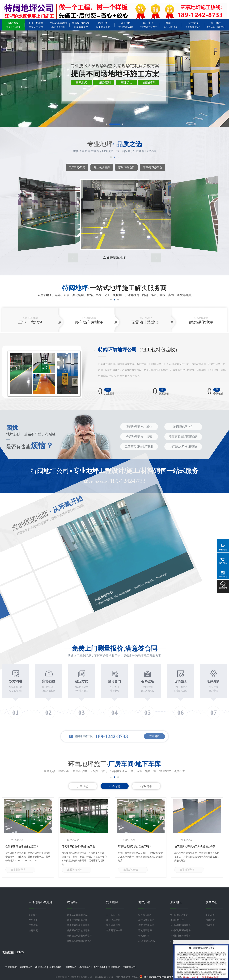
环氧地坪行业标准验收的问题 (78, 846)
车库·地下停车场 (152, 167)
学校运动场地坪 (146, 920)
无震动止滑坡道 (81, 25)
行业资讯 (146, 786)
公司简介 (33, 915)
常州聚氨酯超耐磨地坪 (78, 925)
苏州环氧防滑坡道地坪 (78, 930)
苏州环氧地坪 (11, 967)
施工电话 (216, 25)
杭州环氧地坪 (55, 967)
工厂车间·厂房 (77, 167)
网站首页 (13, 25)
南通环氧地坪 (26, 967)
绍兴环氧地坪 (85, 967)
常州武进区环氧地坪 (180, 930)
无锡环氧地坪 (129, 967)
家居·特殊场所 (126, 167)
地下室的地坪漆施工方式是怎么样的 (195, 846)
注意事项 (33, 930)
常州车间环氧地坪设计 (78, 915)
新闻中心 (171, 25)
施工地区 (126, 25)
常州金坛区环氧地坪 (180, 925)
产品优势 (33, 925)
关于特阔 (193, 25)
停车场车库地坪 (58, 25)
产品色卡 (33, 920)
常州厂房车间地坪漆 (77, 920)
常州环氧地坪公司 (179, 915)
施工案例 (148, 25)
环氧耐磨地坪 (145, 930)
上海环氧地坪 (70, 967)
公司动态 (83, 786)
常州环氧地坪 (114, 967)
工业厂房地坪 (36, 25)
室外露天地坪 (145, 915)
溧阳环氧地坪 (177, 920)
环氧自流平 (144, 936)
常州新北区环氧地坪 (180, 936)
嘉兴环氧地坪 (99, 967)
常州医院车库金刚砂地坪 (79, 936)
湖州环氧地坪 (41, 967)
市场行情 (115, 786)
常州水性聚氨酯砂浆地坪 (79, 941)
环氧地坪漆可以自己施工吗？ (135, 846)
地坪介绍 (103, 25)
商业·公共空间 (102, 167)
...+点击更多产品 (147, 941)
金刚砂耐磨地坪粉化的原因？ (22, 846)
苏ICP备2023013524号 (127, 977)
